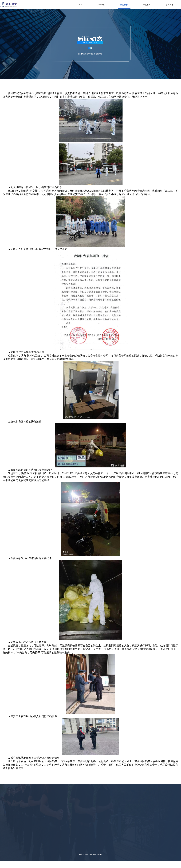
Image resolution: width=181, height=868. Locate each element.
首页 (81, 5)
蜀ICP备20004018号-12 (94, 854)
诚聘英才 (170, 5)
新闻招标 (124, 5)
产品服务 (147, 5)
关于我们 (101, 5)
